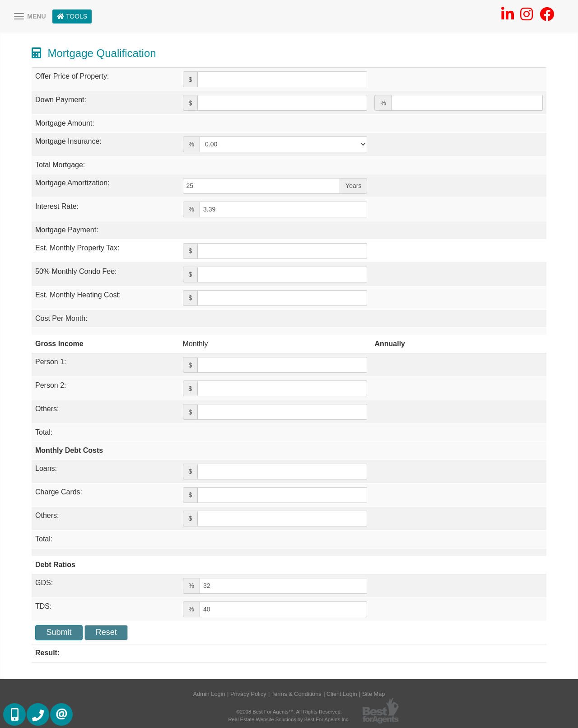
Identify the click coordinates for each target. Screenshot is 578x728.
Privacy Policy (248, 694)
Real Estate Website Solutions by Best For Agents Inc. (289, 719)
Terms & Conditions (296, 694)
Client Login (342, 694)
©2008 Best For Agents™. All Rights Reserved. (289, 712)
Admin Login (209, 694)
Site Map (374, 694)
